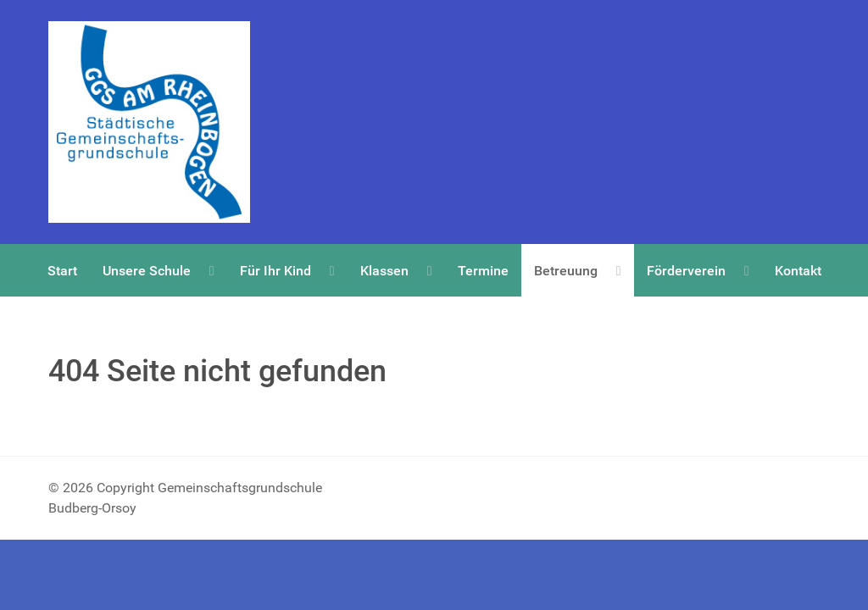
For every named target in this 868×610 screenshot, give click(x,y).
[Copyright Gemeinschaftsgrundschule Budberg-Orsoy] (149, 122)
